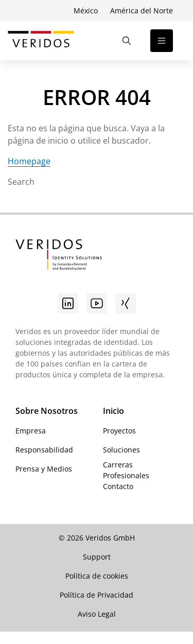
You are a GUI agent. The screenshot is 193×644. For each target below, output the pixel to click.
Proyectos (119, 431)
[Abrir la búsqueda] (127, 41)
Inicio (113, 411)
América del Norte (142, 11)
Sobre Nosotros (47, 411)
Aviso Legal (97, 614)
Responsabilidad (44, 450)
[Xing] (126, 303)
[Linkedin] (68, 303)
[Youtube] (97, 303)
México (86, 11)
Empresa (31, 431)
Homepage (29, 161)
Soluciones (121, 450)
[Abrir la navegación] (162, 41)
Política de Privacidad (97, 595)
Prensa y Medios (44, 469)
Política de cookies (97, 576)
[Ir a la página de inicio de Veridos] (41, 41)
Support (97, 557)
